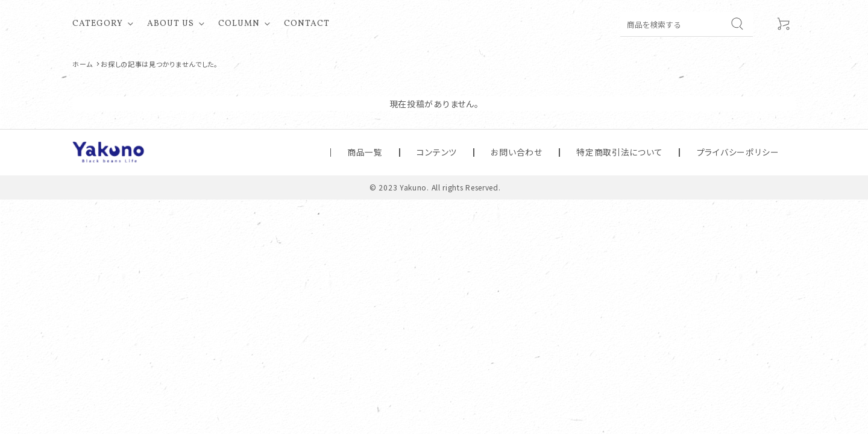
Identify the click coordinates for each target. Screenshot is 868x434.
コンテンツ (525, 152)
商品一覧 (473, 152)
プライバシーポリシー (752, 152)
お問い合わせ (583, 152)
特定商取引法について (661, 152)
